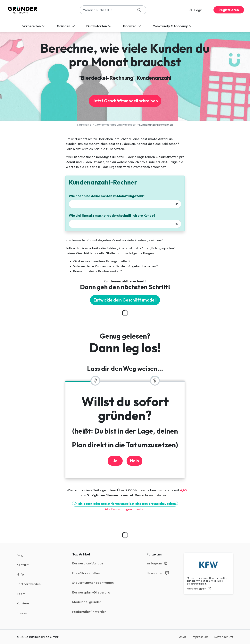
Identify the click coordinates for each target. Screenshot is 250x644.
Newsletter (158, 573)
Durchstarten (99, 26)
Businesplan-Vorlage (88, 563)
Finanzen (132, 26)
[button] (197, 10)
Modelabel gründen (87, 602)
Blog (20, 555)
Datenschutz (224, 637)
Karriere (23, 603)
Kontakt (23, 565)
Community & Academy (173, 26)
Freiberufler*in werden (89, 612)
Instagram (157, 563)
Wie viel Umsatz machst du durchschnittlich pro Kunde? (112, 215)
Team (21, 594)
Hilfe (20, 574)
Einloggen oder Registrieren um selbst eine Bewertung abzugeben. (125, 504)
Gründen (66, 26)
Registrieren (229, 10)
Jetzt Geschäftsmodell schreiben (125, 101)
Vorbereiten (34, 26)
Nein (134, 461)
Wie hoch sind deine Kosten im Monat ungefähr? (107, 196)
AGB (183, 637)
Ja (115, 461)
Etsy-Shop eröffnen (87, 573)
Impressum (200, 637)
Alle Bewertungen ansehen (125, 509)
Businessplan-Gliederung (91, 592)
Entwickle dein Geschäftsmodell (125, 300)
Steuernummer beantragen (93, 582)
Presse (22, 613)
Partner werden (29, 584)
